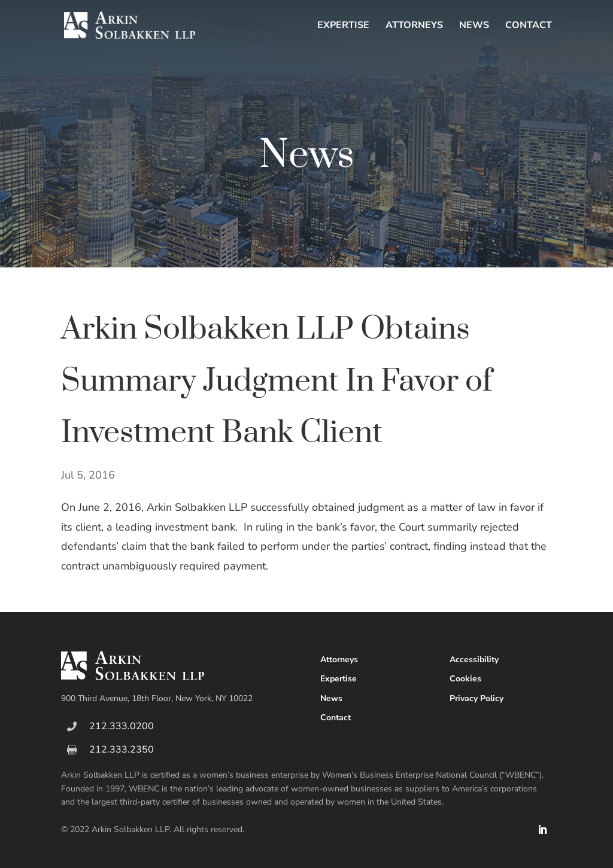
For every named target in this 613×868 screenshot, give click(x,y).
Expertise (343, 26)
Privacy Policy (477, 698)
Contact (529, 26)
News (474, 26)
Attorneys (414, 26)
